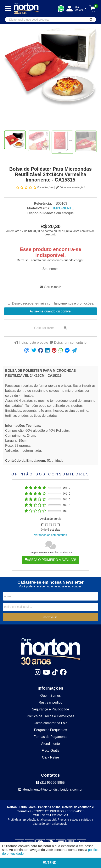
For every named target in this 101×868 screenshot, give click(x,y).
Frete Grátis (50, 750)
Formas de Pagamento (50, 737)
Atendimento (51, 744)
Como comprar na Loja (50, 723)
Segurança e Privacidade (50, 709)
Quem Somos (51, 696)
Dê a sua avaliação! (71, 187)
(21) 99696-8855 (50, 783)
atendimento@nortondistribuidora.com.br (50, 789)
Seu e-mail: (50, 287)
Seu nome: (50, 269)
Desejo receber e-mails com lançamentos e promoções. (53, 303)
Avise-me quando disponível (50, 311)
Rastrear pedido (51, 702)
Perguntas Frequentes (50, 730)
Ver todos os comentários (51, 535)
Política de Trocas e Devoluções (50, 716)
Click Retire (51, 757)
